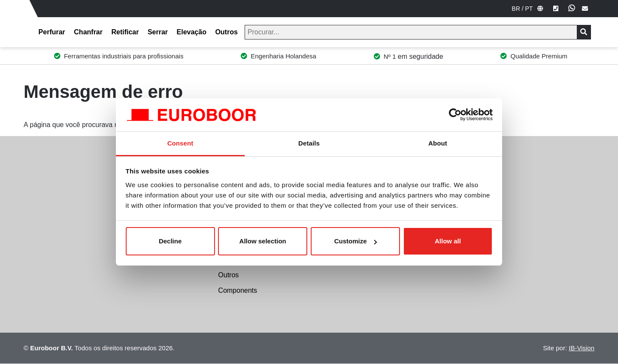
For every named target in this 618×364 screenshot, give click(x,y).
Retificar (125, 32)
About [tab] (438, 143)
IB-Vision (582, 348)
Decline (170, 241)
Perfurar (52, 32)
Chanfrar (88, 32)
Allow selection (263, 241)
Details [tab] (309, 143)
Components (238, 290)
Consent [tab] (180, 143)
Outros (226, 32)
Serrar (158, 32)
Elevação (192, 32)
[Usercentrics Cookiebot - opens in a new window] (455, 115)
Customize (356, 241)
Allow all (448, 241)
